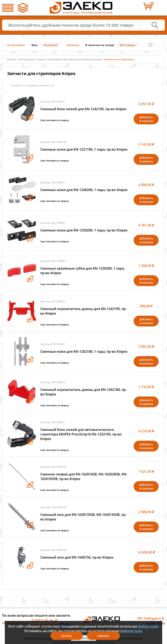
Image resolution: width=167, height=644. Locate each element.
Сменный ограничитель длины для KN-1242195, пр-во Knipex (83, 311)
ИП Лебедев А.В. (151, 618)
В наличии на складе (100, 45)
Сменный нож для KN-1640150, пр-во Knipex (77, 557)
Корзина (103, 636)
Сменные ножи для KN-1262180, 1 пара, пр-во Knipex (84, 351)
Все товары (128, 45)
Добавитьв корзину (146, 119)
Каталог (12, 59)
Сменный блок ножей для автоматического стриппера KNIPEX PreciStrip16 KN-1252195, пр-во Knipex (81, 434)
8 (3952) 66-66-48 (45, 620)
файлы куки (148, 626)
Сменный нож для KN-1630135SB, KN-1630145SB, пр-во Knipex (83, 517)
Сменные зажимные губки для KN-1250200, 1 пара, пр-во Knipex (83, 271)
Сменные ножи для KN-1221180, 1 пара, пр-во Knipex (84, 149)
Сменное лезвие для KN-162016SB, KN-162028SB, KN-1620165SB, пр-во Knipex (84, 476)
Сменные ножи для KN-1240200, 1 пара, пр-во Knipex (84, 190)
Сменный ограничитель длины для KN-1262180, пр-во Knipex (83, 392)
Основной (50, 45)
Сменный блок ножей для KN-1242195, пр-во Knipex (83, 109)
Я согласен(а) (83, 638)
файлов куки (131, 631)
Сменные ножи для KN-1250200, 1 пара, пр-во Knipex (84, 230)
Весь (35, 45)
